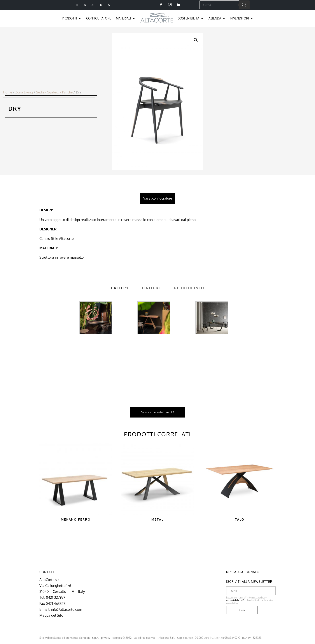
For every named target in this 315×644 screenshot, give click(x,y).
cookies (117, 638)
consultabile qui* (235, 600)
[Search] (244, 5)
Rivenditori (240, 18)
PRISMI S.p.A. (91, 638)
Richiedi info (189, 288)
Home (8, 92)
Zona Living (24, 92)
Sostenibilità (189, 18)
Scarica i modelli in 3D (158, 412)
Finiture (151, 288)
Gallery (120, 288)
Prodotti (69, 18)
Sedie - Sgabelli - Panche (54, 92)
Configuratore (99, 18)
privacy (106, 638)
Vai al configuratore (158, 198)
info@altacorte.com (66, 609)
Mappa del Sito (51, 615)
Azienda (215, 18)
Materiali (123, 18)
